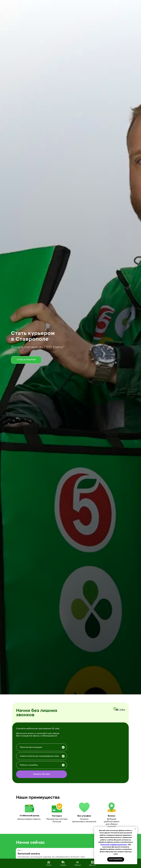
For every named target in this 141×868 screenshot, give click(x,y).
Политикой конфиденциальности (114, 845)
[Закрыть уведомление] (135, 829)
